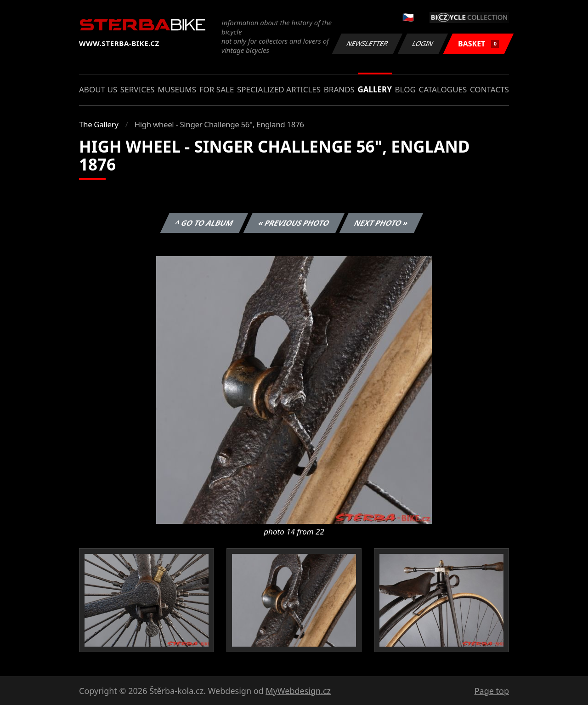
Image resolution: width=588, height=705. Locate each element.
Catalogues (443, 89)
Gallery (375, 89)
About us (98, 89)
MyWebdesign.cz (298, 691)
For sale (217, 89)
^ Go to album (204, 223)
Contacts (489, 89)
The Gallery (99, 124)
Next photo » (381, 223)
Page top (492, 691)
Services (138, 89)
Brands (339, 89)
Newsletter (367, 43)
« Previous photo (294, 223)
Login (423, 43)
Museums (177, 89)
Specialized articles (279, 89)
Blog (405, 89)
